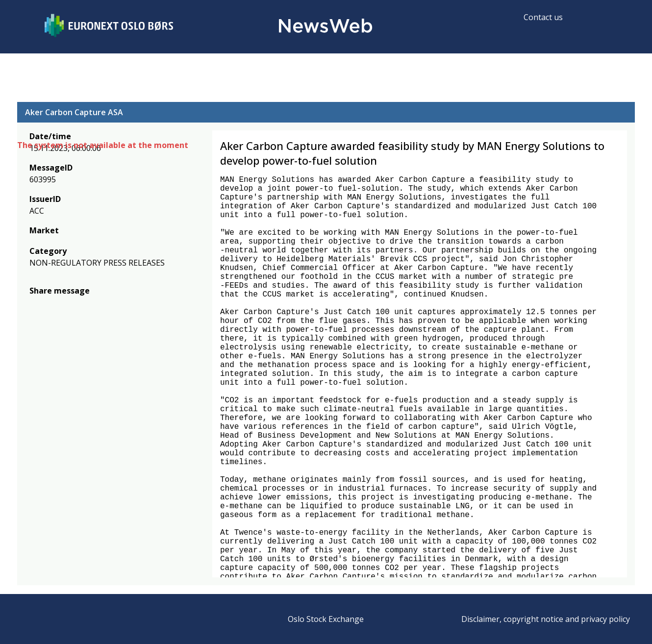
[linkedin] (69, 305)
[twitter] (50, 305)
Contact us (543, 17)
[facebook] (35, 305)
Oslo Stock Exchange (326, 619)
